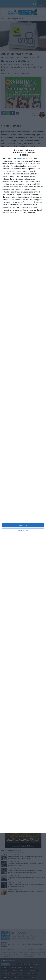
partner (20, 158)
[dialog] (23, 490)
